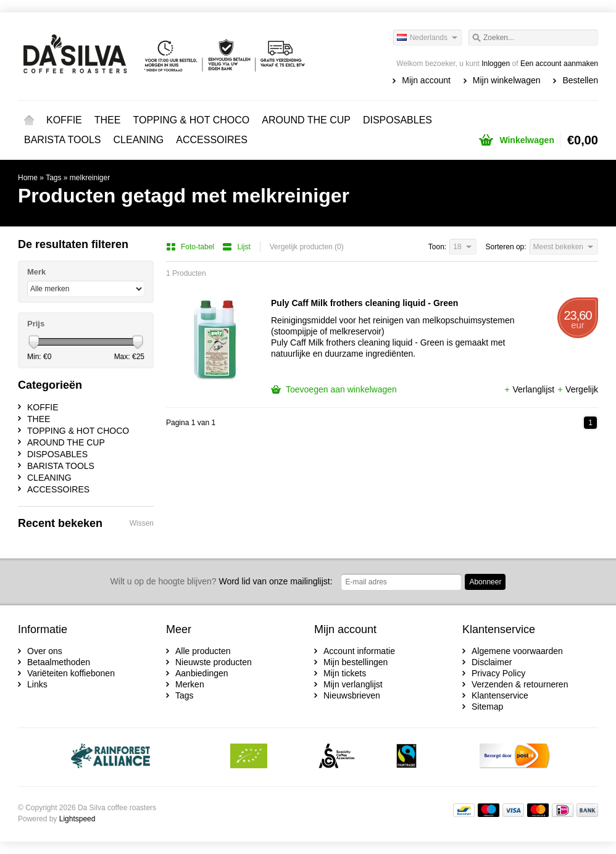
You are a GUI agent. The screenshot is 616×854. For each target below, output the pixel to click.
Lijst (236, 247)
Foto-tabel (191, 247)
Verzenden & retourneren (520, 684)
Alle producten (203, 651)
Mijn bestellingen (356, 662)
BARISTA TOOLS (63, 140)
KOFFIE (64, 120)
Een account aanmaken (559, 64)
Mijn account (426, 80)
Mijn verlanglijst (353, 684)
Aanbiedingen (202, 673)
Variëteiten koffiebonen (71, 673)
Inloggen (496, 64)
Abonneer (485, 582)
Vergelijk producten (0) (307, 247)
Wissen (142, 523)
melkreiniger (90, 178)
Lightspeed (77, 819)
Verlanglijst (530, 389)
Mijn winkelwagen (507, 80)
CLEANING (139, 140)
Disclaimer (492, 662)
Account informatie (359, 651)
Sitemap (487, 707)
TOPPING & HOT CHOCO (191, 120)
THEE (108, 120)
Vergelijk (577, 389)
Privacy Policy (498, 673)
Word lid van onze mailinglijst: (222, 581)
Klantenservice (500, 695)
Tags (53, 178)
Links (37, 684)
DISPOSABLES (397, 120)
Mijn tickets (345, 673)
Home (29, 120)
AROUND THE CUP (306, 120)
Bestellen (580, 80)
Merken (190, 684)
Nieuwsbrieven (352, 695)
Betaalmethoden (59, 662)
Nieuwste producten (214, 662)
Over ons (45, 651)
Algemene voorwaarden (517, 651)
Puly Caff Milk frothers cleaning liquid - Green (364, 303)
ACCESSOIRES (212, 140)
